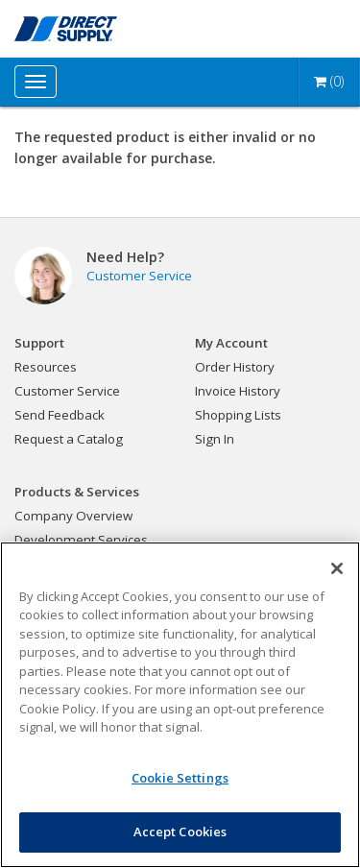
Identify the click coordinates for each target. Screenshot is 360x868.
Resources (46, 367)
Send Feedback (60, 415)
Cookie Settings (180, 778)
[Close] (337, 568)
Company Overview (73, 516)
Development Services (81, 540)
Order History (235, 367)
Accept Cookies (180, 832)
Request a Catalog (69, 439)
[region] (180, 705)
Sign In (215, 439)
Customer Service (139, 276)
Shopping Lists (238, 415)
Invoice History (238, 391)
